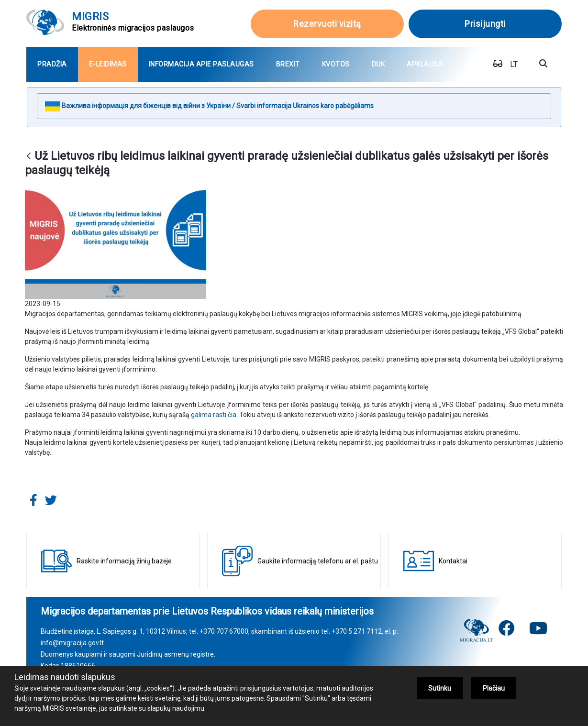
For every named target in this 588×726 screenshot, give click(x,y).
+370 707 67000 (224, 631)
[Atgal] (29, 157)
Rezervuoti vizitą (327, 24)
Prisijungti (485, 24)
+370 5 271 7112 (357, 631)
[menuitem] (52, 64)
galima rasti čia (214, 415)
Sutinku (440, 688)
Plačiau (494, 688)
